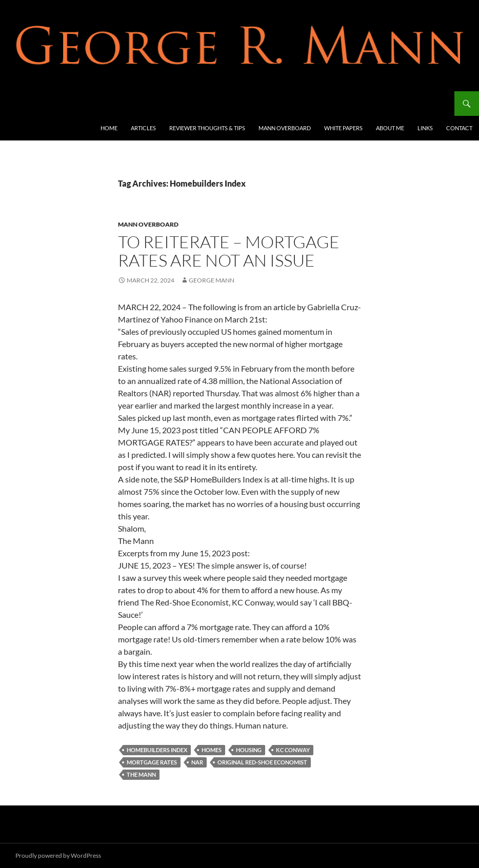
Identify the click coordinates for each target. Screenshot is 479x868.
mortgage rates (152, 762)
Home (109, 128)
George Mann (212, 280)
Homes (212, 750)
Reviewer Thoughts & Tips (207, 128)
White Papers (343, 128)
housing (249, 750)
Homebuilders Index (157, 750)
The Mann (141, 774)
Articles (143, 128)
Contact (459, 128)
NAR (197, 762)
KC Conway (293, 750)
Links (425, 128)
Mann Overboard (285, 128)
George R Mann (47, 104)
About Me (390, 128)
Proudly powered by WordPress (58, 855)
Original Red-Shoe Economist (262, 762)
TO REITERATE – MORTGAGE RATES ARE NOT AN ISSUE (229, 251)
